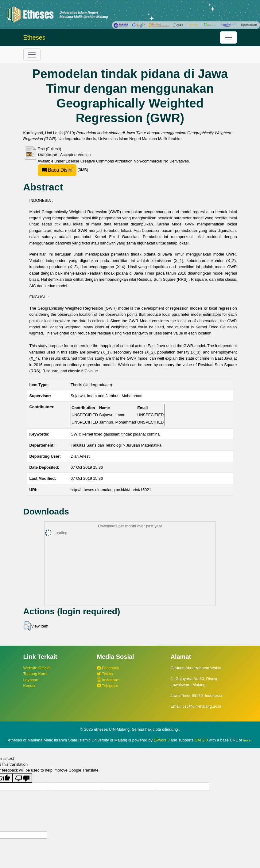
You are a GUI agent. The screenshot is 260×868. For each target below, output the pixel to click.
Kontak (29, 686)
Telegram (108, 686)
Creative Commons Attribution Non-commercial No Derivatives (135, 161)
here (247, 740)
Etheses (34, 37)
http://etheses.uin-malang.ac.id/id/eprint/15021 (111, 490)
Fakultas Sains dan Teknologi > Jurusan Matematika (116, 445)
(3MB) (63, 170)
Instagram (108, 680)
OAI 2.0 (201, 740)
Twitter (105, 674)
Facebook (108, 668)
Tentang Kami (35, 674)
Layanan (31, 680)
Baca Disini (57, 170)
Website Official (37, 668)
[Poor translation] (22, 778)
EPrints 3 (162, 740)
